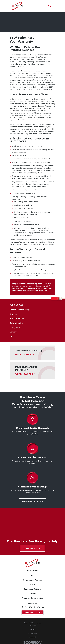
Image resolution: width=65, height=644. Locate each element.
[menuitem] (32, 310)
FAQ (33, 576)
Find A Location (32, 548)
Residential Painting (32, 589)
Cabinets (32, 585)
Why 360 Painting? (33, 502)
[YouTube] (39, 607)
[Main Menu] (54, 6)
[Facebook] (22, 607)
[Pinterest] (35, 607)
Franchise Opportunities (33, 598)
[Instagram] (30, 607)
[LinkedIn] (43, 607)
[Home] (17, 6)
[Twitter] (26, 607)
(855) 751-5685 (32, 570)
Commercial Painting (33, 580)
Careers (32, 594)
